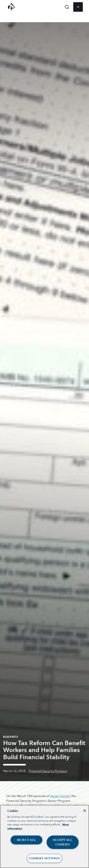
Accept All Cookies (63, 842)
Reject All (26, 840)
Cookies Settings (44, 858)
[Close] (85, 811)
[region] (44, 836)
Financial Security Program (48, 771)
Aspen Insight (60, 796)
